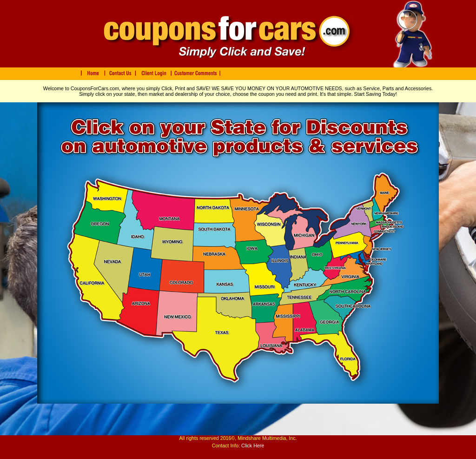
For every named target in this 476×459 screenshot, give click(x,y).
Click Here (253, 446)
